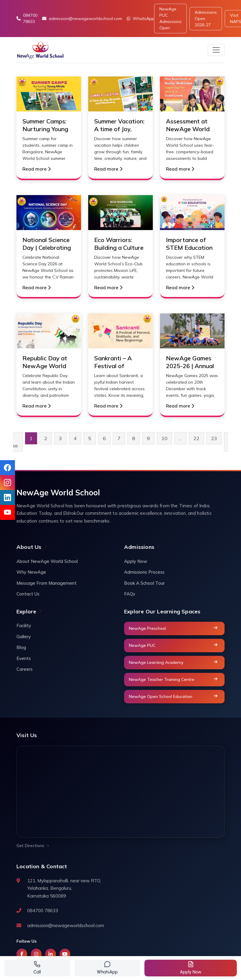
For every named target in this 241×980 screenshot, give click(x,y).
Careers (25, 669)
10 (164, 438)
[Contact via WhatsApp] (107, 968)
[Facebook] (22, 954)
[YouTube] (65, 954)
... (180, 438)
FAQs (130, 594)
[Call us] (37, 968)
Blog (21, 647)
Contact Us (28, 594)
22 (196, 438)
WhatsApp (140, 19)
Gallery (24, 637)
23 (214, 438)
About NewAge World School (47, 561)
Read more (36, 169)
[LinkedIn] (51, 954)
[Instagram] (36, 954)
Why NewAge (31, 572)
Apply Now (136, 561)
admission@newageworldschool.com (82, 19)
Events (24, 658)
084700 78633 (27, 18)
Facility (24, 625)
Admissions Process (144, 572)
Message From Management (46, 583)
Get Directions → (33, 846)
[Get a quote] (191, 968)
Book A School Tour (144, 583)
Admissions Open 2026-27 (206, 19)
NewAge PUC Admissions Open (170, 18)
